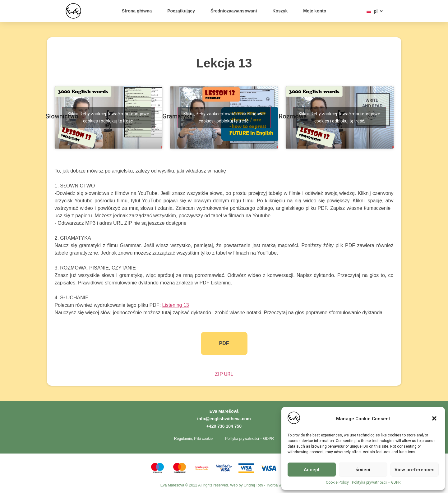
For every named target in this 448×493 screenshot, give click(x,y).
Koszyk (280, 11)
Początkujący (181, 11)
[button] (435, 419)
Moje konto (315, 11)
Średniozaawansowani (234, 11)
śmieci (363, 470)
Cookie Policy (337, 482)
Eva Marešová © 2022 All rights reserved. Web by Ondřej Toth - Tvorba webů (224, 485)
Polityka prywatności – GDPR (376, 482)
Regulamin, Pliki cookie (193, 439)
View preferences (414, 470)
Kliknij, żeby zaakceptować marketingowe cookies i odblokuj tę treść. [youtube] (109, 117)
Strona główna (137, 11)
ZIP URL (224, 374)
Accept (312, 470)
